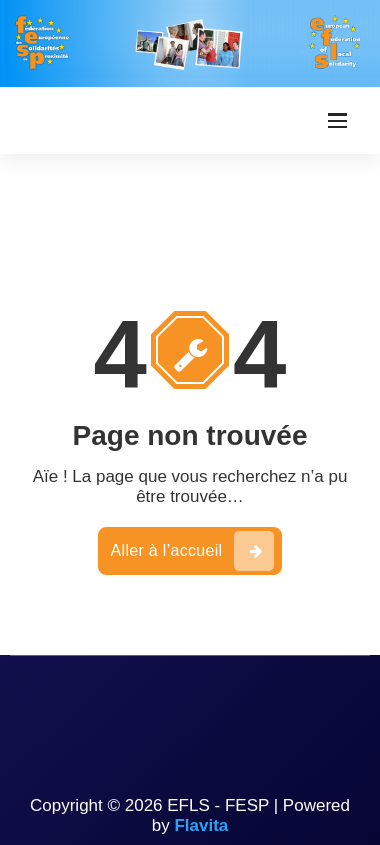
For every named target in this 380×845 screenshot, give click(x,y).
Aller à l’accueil (193, 551)
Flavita (201, 825)
